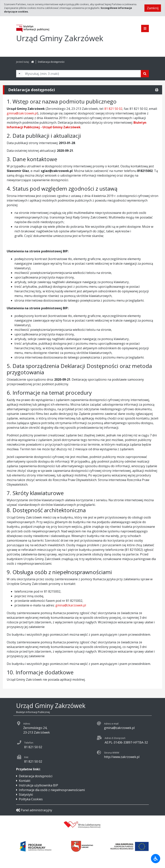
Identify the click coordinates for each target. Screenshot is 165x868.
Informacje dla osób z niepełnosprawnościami (52, 790)
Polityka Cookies (31, 799)
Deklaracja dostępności (51, 62)
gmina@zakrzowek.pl (22, 113)
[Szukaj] (145, 74)
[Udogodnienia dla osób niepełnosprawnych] (156, 859)
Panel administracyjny (34, 810)
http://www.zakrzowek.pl (122, 757)
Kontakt (25, 781)
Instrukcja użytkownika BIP (38, 785)
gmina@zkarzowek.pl (71, 605)
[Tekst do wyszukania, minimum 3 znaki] (82, 74)
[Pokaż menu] (145, 28)
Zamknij (153, 8)
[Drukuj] (157, 90)
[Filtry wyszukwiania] (19, 74)
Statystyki (26, 795)
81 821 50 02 (113, 109)
